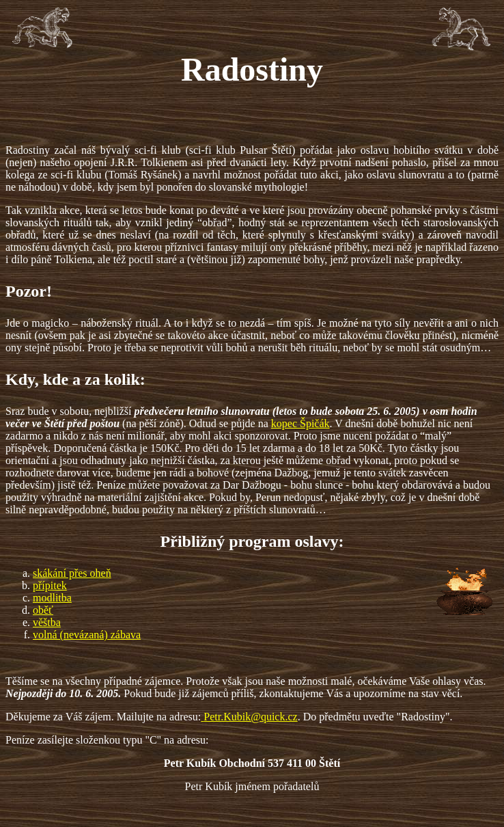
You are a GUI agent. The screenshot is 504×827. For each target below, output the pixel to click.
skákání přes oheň (72, 573)
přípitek (50, 585)
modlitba (52, 598)
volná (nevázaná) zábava (87, 635)
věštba (47, 622)
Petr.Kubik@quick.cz (250, 717)
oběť (43, 610)
